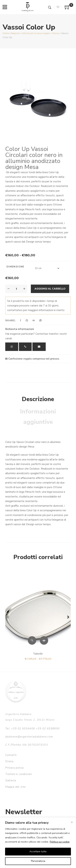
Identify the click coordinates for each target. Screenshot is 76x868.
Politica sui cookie (60, 842)
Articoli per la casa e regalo (36, 33)
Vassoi (56, 33)
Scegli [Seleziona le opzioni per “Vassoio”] (44, 640)
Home (6, 33)
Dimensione (15, 267)
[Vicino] (72, 822)
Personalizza (38, 861)
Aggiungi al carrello (50, 289)
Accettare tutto (38, 851)
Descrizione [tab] (38, 399)
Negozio (15, 33)
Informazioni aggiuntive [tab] (38, 417)
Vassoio (38, 653)
